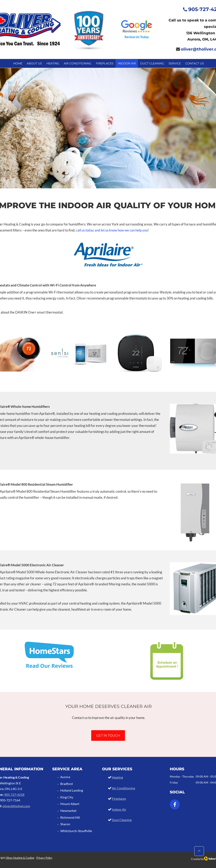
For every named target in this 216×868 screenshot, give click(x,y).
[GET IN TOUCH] (108, 736)
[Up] (199, 851)
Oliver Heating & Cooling (20, 858)
